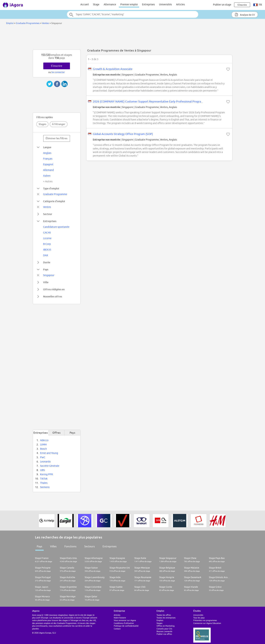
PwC (43, 457)
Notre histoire (120, 618)
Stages (42, 124)
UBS (42, 470)
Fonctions (70, 546)
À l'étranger (59, 124)
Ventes (45, 23)
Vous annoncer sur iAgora (125, 620)
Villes (53, 546)
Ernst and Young (49, 453)
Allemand (48, 170)
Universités (165, 4)
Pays (39, 546)
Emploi (10, 23)
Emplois (160, 620)
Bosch (43, 449)
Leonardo (45, 462)
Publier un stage (222, 5)
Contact (117, 629)
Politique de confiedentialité (126, 626)
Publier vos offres (164, 634)
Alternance (110, 4)
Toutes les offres (164, 615)
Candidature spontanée (56, 227)
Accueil (85, 4)
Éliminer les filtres (57, 138)
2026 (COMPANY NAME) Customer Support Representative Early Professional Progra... (148, 101)
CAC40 (47, 233)
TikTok (44, 479)
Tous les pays (199, 618)
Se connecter (58, 72)
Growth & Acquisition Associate (113, 69)
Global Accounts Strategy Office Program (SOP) (123, 134)
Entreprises (148, 4)
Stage (96, 4)
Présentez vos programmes (205, 620)
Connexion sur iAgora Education (207, 623)
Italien (47, 176)
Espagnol (48, 164)
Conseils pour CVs (164, 629)
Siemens (45, 487)
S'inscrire (57, 66)
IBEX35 (47, 250)
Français (48, 159)
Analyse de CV (245, 15)
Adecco (44, 440)
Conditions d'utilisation (124, 623)
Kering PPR (47, 474)
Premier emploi (129, 4)
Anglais (47, 153)
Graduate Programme (55, 194)
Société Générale (50, 466)
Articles (180, 4)
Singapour (49, 275)
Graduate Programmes (28, 23)
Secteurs (90, 546)
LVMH (43, 444)
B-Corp (47, 244)
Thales (44, 483)
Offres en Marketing (166, 626)
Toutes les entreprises (166, 618)
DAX (46, 255)
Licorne (47, 238)
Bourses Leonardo (164, 631)
